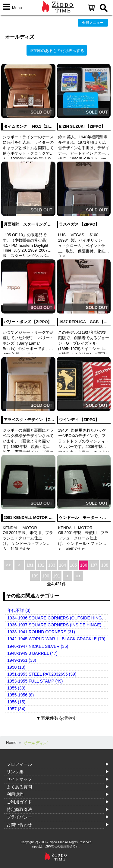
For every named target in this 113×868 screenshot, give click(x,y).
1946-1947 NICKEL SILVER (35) (38, 646)
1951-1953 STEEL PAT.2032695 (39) (42, 674)
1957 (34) (16, 709)
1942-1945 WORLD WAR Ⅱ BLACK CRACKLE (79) (56, 639)
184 (63, 565)
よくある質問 (19, 787)
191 (56, 576)
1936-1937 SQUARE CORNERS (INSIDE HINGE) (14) (59, 625)
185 (73, 565)
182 (41, 565)
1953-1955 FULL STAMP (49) (35, 681)
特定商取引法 (19, 809)
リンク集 (15, 772)
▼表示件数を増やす (56, 718)
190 (46, 576)
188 (105, 565)
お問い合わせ (19, 825)
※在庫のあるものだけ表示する (57, 51)
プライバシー (19, 817)
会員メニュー (93, 23)
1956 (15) (16, 702)
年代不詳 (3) (19, 610)
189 (35, 576)
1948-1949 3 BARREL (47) (32, 653)
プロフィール (19, 764)
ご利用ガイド (19, 802)
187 (94, 565)
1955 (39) (16, 688)
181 (30, 565)
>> (78, 576)
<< (8, 565)
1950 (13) (16, 667)
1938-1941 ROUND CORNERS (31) (41, 632)
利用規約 (15, 794)
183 (52, 565)
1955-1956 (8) (20, 695)
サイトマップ (19, 779)
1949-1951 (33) (22, 660)
